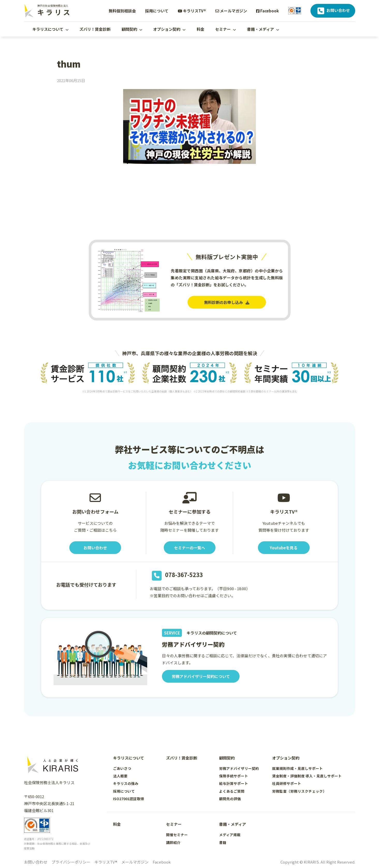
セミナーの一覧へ (190, 548)
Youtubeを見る (284, 548)
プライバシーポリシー (71, 862)
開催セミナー (177, 835)
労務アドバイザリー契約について (201, 676)
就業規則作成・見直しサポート (298, 768)
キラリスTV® (192, 11)
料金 (200, 29)
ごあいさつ (122, 768)
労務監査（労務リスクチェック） (299, 791)
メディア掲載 (230, 835)
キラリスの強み (126, 783)
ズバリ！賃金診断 (95, 29)
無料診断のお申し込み (227, 302)
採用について (157, 11)
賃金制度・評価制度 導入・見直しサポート (307, 776)
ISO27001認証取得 (129, 799)
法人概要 (120, 776)
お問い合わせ (333, 11)
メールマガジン (231, 11)
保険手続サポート (234, 776)
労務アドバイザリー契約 (239, 768)
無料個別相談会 (122, 11)
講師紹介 (173, 842)
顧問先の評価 (230, 799)
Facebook (267, 11)
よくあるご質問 (232, 791)
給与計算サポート (234, 783)
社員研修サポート (287, 783)
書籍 (223, 842)
